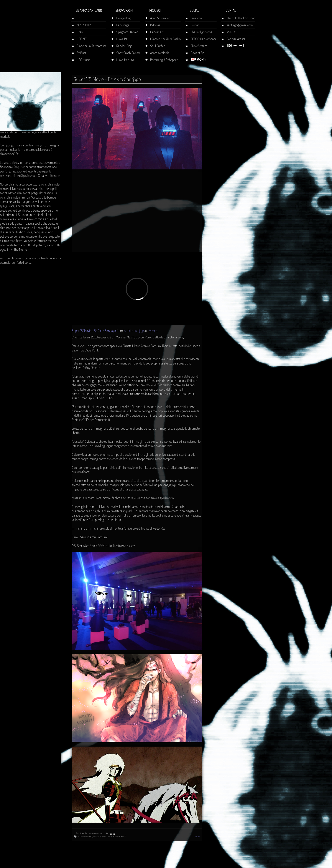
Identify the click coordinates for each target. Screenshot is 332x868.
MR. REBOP (84, 25)
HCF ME (82, 39)
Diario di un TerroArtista (91, 46)
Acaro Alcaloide (160, 53)
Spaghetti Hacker (127, 32)
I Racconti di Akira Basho (165, 39)
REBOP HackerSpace (204, 39)
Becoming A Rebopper (164, 60)
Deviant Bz (197, 53)
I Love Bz (122, 39)
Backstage (123, 25)
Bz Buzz (81, 53)
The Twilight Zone (201, 32)
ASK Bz (231, 32)
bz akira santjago (134, 331)
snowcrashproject (96, 833)
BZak (80, 32)
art (91, 837)
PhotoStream (199, 46)
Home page (9, 81)
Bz (78, 18)
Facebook (196, 18)
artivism (97, 837)
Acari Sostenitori (160, 18)
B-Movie (155, 25)
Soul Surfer (157, 46)
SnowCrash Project (128, 53)
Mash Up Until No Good (241, 18)
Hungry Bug (124, 18)
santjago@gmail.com (240, 25)
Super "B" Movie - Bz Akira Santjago (94, 331)
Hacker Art (157, 32)
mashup (117, 837)
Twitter (195, 25)
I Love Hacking (125, 60)
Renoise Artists (236, 39)
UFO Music (83, 60)
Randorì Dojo (124, 46)
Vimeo (153, 331)
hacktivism (107, 837)
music (123, 837)
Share (198, 837)
